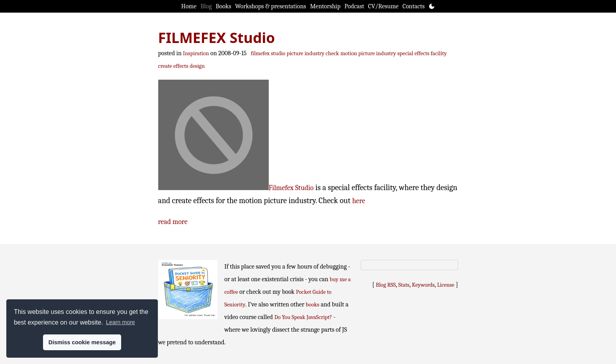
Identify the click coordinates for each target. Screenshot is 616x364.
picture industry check (313, 53)
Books (224, 6)
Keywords (423, 285)
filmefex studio (268, 53)
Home (189, 6)
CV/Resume (383, 6)
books (313, 305)
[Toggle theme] (432, 6)
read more (173, 222)
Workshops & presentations (271, 6)
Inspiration (196, 53)
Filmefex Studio (291, 188)
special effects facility (422, 53)
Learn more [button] (120, 322)
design (197, 66)
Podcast (354, 6)
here (359, 201)
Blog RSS (386, 285)
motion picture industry (368, 53)
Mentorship (325, 6)
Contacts (414, 6)
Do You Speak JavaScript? (303, 317)
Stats (404, 285)
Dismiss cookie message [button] (82, 342)
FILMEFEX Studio (217, 38)
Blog (206, 6)
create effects (173, 66)
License (446, 285)
